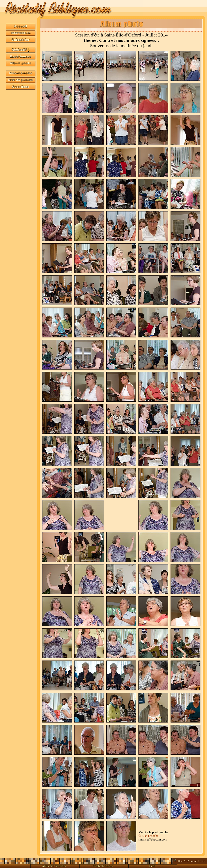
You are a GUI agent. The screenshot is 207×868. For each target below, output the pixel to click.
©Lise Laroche (148, 836)
